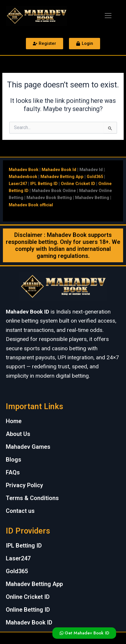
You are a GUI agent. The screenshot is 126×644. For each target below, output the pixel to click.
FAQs (13, 472)
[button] (108, 16)
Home (14, 421)
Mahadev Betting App (62, 177)
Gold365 (95, 177)
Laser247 (18, 184)
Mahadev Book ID (29, 622)
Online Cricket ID (78, 184)
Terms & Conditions (32, 498)
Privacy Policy (24, 485)
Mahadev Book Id (59, 170)
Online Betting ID (28, 610)
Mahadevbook (23, 177)
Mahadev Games (28, 447)
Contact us (20, 511)
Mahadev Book (24, 170)
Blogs (14, 460)
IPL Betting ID (44, 184)
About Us (18, 434)
